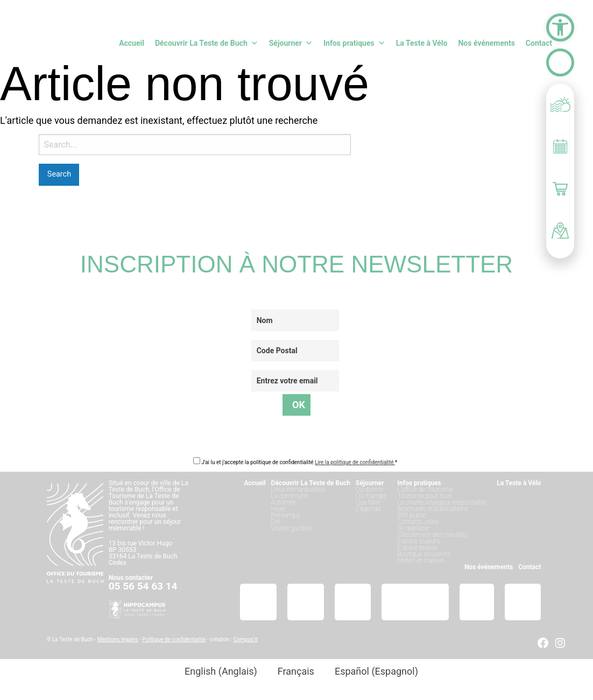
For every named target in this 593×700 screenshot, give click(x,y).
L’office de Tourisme (425, 489)
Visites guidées (292, 528)
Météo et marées (421, 561)
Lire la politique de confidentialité (355, 462)
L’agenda (368, 509)
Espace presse (418, 548)
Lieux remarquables (298, 489)
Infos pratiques (354, 43)
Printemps (285, 515)
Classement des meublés (433, 535)
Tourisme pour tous (425, 496)
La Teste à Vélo (422, 43)
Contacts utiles (418, 522)
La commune (290, 496)
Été (276, 522)
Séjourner (291, 43)
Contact (539, 43)
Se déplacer (414, 528)
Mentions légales (118, 639)
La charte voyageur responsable (442, 502)
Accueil (132, 43)
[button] (560, 27)
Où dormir (370, 489)
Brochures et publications (433, 509)
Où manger (371, 496)
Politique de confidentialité (174, 639)
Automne (284, 502)
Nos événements (486, 43)
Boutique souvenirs (424, 554)
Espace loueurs (419, 541)
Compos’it (246, 639)
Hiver (278, 509)
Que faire (368, 502)
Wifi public (412, 515)
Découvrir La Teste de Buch (207, 43)
